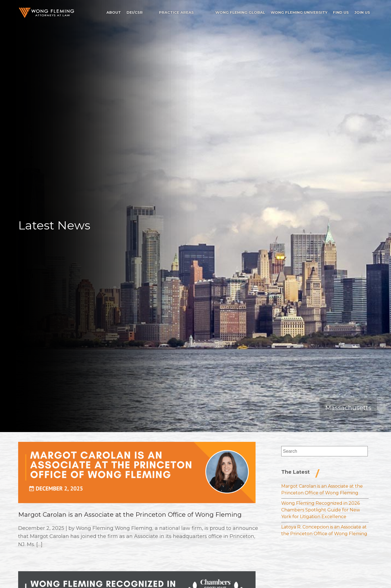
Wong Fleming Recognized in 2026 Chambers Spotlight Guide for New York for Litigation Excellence (321, 510)
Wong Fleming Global (240, 12)
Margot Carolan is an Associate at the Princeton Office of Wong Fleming (130, 515)
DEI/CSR (135, 12)
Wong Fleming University (299, 12)
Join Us (362, 12)
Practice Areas (176, 12)
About (114, 12)
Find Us (341, 12)
